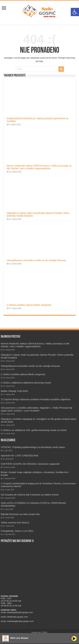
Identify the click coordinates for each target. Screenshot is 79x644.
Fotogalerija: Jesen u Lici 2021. (17, 531)
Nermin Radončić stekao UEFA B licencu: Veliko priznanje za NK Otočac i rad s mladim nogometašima (39, 167)
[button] (75, 12)
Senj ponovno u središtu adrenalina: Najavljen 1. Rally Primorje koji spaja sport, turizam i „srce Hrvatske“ (36, 409)
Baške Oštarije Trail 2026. (15, 391)
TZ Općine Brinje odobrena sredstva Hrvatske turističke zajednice (36, 399)
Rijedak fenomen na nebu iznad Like (20, 514)
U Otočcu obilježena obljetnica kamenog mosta (26, 383)
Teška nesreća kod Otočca (15, 523)
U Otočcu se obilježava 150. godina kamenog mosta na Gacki (34, 430)
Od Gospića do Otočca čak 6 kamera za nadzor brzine (30, 495)
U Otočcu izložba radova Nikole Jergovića (29, 305)
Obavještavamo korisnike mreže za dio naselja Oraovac (36, 260)
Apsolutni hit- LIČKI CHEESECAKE (20, 455)
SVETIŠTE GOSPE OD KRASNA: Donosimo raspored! (30, 464)
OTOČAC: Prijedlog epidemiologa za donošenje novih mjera (33, 447)
